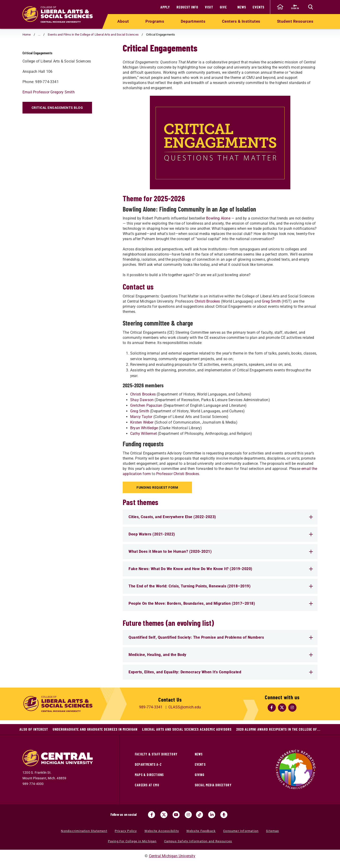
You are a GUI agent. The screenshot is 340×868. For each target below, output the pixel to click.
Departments (193, 21)
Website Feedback (201, 831)
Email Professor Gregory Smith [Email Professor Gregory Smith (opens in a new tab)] (49, 106)
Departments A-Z (148, 764)
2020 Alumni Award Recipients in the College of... (278, 729)
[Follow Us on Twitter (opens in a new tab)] (282, 708)
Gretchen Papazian (146, 405)
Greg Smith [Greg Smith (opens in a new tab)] (271, 301)
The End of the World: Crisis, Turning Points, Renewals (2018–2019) (221, 586)
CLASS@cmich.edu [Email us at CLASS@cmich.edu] (185, 707)
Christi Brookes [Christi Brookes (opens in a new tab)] (207, 301)
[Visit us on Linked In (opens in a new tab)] (212, 815)
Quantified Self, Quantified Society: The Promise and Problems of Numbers (221, 637)
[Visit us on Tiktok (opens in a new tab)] (200, 815)
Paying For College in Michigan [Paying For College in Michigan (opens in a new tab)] (132, 841)
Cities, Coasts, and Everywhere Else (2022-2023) (221, 517)
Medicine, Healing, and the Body (221, 655)
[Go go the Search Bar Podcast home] (224, 815)
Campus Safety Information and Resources (198, 841)
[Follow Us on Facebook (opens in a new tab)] (272, 708)
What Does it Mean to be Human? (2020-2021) (221, 551)
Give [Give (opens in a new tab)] (223, 7)
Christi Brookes (143, 394)
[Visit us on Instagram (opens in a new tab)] (188, 815)
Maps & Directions (149, 775)
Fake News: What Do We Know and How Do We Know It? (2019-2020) (221, 569)
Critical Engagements (55, 52)
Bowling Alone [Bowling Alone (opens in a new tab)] (218, 218)
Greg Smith (140, 411)
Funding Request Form (158, 487)
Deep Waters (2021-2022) (221, 534)
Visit (209, 7)
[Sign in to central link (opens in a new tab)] (295, 7)
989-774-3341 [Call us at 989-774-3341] (151, 707)
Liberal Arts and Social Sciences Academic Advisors (187, 729)
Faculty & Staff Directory (156, 754)
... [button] (39, 35)
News (242, 7)
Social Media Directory (213, 785)
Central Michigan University (172, 856)
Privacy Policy (126, 831)
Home (27, 35)
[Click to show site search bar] (310, 7)
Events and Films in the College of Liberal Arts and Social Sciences (93, 35)
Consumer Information (241, 831)
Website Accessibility (162, 831)
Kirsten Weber (142, 422)
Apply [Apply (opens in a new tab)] (165, 7)
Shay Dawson (142, 400)
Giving (200, 775)
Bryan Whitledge (144, 428)
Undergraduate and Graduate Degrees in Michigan (95, 729)
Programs (155, 21)
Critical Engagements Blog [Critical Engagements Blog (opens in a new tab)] (57, 121)
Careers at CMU (147, 785)
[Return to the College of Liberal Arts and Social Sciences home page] (58, 14)
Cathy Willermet (144, 434)
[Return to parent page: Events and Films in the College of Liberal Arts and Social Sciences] (28, 52)
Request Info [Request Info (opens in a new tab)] (187, 7)
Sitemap (272, 831)
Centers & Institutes (241, 21)
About (123, 21)
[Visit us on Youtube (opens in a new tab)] (176, 815)
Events (259, 7)
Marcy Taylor (141, 417)
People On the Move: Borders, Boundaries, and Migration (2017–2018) (221, 603)
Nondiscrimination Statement (84, 831)
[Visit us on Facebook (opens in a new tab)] (152, 815)
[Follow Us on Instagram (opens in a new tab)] (292, 708)
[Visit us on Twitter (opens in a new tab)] (164, 815)
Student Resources (295, 21)
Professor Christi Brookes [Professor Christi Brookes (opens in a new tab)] (178, 474)
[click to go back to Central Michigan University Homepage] (280, 7)
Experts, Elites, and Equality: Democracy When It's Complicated (221, 672)
